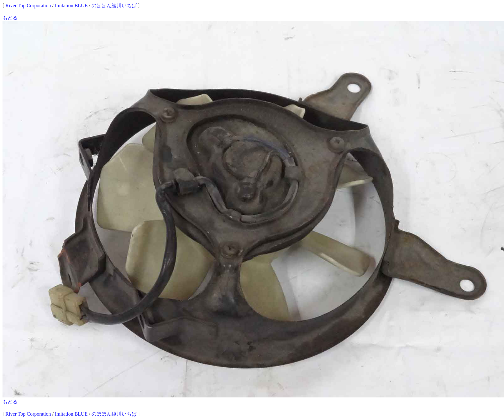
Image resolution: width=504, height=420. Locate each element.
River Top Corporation (28, 5)
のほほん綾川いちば (114, 5)
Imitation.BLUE (71, 5)
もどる (10, 18)
